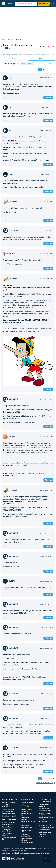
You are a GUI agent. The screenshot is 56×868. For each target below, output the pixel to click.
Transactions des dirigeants (26, 839)
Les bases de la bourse (46, 827)
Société (35, 54)
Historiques (50, 54)
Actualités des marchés (7, 806)
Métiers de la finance (46, 832)
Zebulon (12, 174)
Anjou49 (12, 254)
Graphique (10, 54)
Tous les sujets (27, 64)
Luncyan (12, 437)
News (16, 54)
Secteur (15, 59)
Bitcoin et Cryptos (8, 811)
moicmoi (13, 202)
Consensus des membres (44, 805)
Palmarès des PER (26, 828)
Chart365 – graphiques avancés (27, 812)
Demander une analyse (28, 821)
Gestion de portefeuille (46, 811)
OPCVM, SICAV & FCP (9, 820)
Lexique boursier (44, 830)
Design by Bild (15, 853)
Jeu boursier (43, 821)
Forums (11, 39)
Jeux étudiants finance (46, 825)
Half (10, 78)
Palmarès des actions (9, 822)
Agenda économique (9, 809)
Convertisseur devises (9, 814)
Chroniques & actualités (25, 818)
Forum (42, 59)
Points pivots (25, 825)
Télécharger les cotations (7, 834)
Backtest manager (26, 809)
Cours (3, 54)
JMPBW (12, 581)
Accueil (4, 39)
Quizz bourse (43, 834)
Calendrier (42, 54)
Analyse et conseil (25, 54)
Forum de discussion (45, 783)
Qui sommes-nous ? (44, 853)
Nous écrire (6, 853)
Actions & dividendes (9, 803)
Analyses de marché (27, 803)
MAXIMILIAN (14, 231)
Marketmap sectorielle (9, 816)
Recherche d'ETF (8, 825)
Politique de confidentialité (29, 853)
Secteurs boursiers (8, 827)
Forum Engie (19, 39)
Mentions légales (30, 848)
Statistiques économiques (6, 830)
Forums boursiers (45, 808)
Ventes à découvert (27, 842)
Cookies (41, 837)
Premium (44, 4)
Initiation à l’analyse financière (45, 814)
